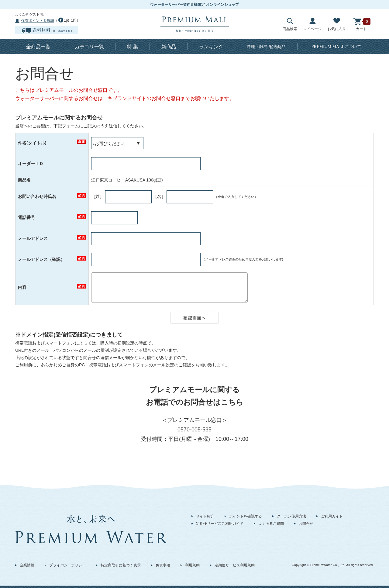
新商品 (169, 47)
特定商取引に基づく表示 (121, 565)
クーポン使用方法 (291, 516)
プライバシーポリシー (67, 565)
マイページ (312, 24)
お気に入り (337, 24)
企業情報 (27, 565)
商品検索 (290, 24)
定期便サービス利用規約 (235, 565)
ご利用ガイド (332, 516)
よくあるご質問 (271, 524)
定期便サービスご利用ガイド (220, 524)
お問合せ (306, 524)
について (337, 47)
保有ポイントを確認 (38, 21)
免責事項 (163, 565)
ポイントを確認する (246, 516)
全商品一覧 (38, 47)
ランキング (211, 47)
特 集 (133, 47)
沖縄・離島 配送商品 (266, 47)
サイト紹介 (205, 516)
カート (361, 24)
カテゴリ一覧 (89, 47)
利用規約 (192, 565)
